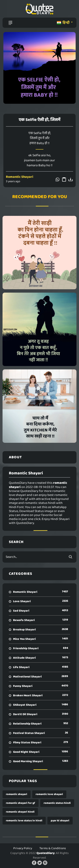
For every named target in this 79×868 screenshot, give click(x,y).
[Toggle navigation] (10, 23)
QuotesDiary (46, 853)
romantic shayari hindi (20, 812)
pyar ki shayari (60, 821)
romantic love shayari (49, 794)
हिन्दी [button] (64, 23)
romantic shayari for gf (21, 803)
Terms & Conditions (53, 848)
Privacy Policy (23, 848)
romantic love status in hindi (24, 821)
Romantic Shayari (20, 177)
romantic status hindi (57, 803)
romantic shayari (17, 794)
